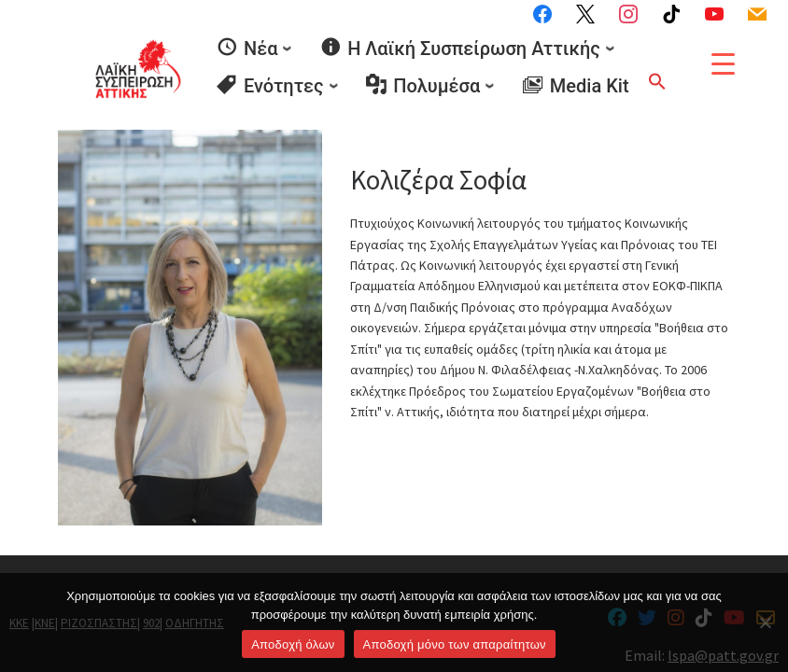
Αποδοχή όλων (293, 644)
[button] (657, 79)
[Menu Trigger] (723, 64)
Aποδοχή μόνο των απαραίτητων (455, 644)
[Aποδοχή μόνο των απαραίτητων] (765, 623)
